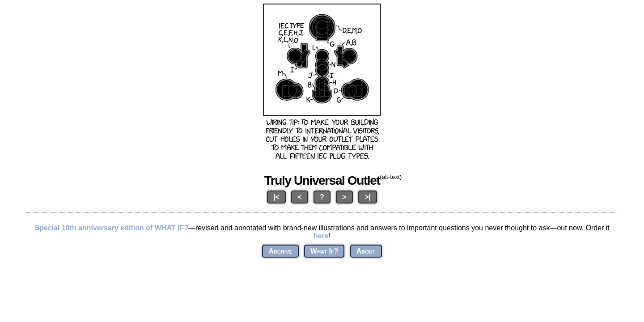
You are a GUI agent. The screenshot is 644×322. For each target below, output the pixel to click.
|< (276, 197)
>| (368, 197)
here (321, 236)
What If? (324, 251)
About (366, 251)
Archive (280, 251)
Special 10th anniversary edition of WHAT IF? (111, 228)
